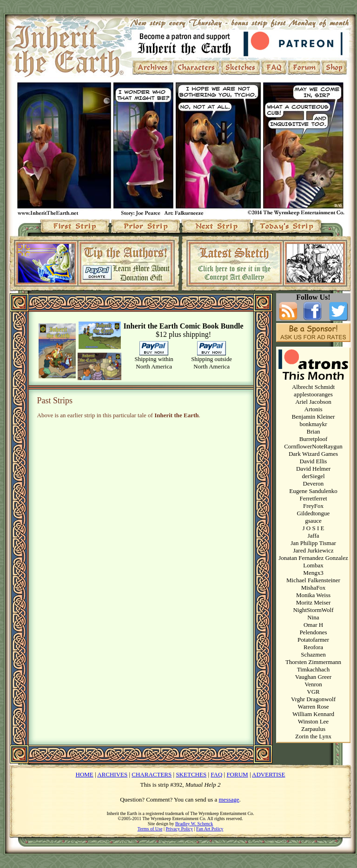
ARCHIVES (112, 774)
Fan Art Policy (210, 829)
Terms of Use (150, 829)
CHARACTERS (152, 774)
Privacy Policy (179, 829)
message (229, 799)
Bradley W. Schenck (194, 824)
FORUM (237, 774)
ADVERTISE (268, 774)
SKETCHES (191, 774)
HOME (85, 774)
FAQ (216, 774)
